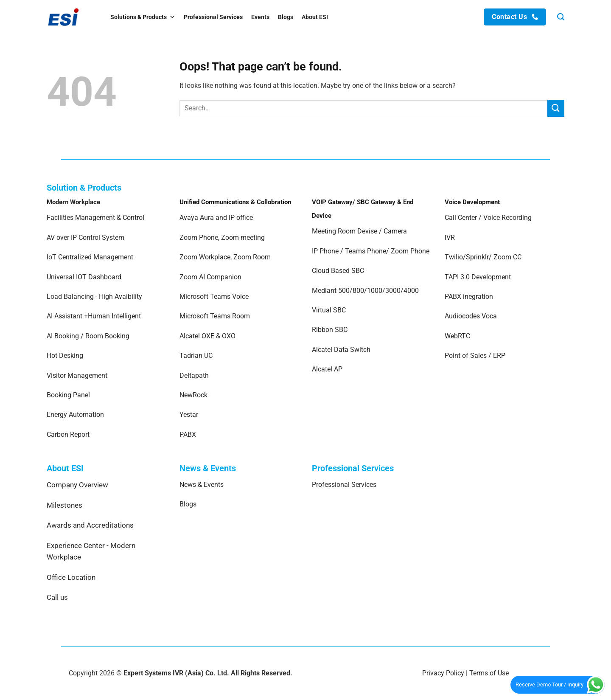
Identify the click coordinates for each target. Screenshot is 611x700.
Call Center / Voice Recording (488, 218)
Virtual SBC (329, 310)
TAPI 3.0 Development (478, 277)
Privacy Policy (443, 673)
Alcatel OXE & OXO (207, 336)
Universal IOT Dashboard (85, 277)
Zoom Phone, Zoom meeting (222, 238)
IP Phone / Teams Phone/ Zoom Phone (371, 251)
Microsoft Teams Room (215, 316)
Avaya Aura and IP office (216, 218)
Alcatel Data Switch (341, 350)
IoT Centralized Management (91, 257)
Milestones (64, 505)
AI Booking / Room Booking (88, 336)
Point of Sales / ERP (475, 356)
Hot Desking (65, 356)
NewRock (193, 395)
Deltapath (194, 375)
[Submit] (556, 108)
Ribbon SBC (330, 330)
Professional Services (213, 17)
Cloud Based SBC (338, 271)
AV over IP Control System (85, 238)
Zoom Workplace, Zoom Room (225, 257)
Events (260, 17)
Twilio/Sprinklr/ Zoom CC (483, 257)
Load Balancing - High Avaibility (94, 297)
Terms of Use (489, 673)
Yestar (189, 415)
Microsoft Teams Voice (214, 297)
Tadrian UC (196, 356)
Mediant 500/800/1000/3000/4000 (365, 291)
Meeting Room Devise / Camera (359, 231)
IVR (450, 238)
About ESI (315, 17)
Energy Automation (75, 415)
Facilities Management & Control (95, 218)
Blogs (286, 17)
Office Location (71, 577)
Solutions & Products (143, 17)
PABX (188, 434)
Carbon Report (68, 434)
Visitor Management (77, 375)
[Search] (561, 17)
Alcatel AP (327, 369)
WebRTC (457, 336)
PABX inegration (469, 297)
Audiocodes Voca (471, 316)
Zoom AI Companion (210, 277)
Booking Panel (68, 395)
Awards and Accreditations (90, 525)
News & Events (202, 485)
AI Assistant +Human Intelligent (94, 316)
